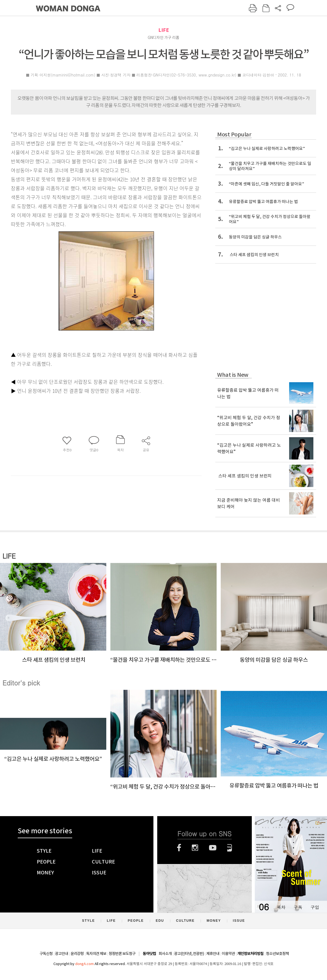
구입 (315, 907)
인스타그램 (195, 848)
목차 (281, 907)
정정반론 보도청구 (122, 954)
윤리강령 (77, 954)
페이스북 (179, 848)
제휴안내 (213, 954)
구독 (298, 907)
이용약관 (228, 954)
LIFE (164, 30)
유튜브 (213, 848)
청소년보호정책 (277, 954)
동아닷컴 (149, 954)
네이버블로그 (230, 848)
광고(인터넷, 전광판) (189, 954)
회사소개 (165, 954)
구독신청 (46, 954)
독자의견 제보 (96, 954)
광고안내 (62, 954)
